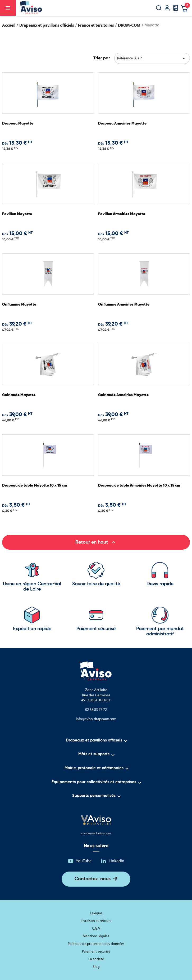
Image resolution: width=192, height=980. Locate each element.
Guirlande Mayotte (19, 395)
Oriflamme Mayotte (19, 305)
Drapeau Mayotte (18, 123)
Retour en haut (96, 542)
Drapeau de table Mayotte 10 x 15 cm (35, 486)
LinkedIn (116, 861)
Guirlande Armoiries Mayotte (123, 395)
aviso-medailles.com (96, 834)
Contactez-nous (93, 879)
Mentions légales (96, 936)
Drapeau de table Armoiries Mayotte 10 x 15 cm (139, 486)
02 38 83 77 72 (96, 710)
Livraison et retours (96, 921)
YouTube (84, 861)
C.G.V (96, 928)
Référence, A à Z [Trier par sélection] (152, 58)
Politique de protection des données (96, 944)
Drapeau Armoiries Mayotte (122, 123)
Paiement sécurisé (96, 951)
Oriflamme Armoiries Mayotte (124, 305)
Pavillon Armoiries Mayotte (122, 214)
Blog (96, 967)
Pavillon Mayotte (17, 214)
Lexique (96, 913)
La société (96, 959)
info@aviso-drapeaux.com (96, 719)
